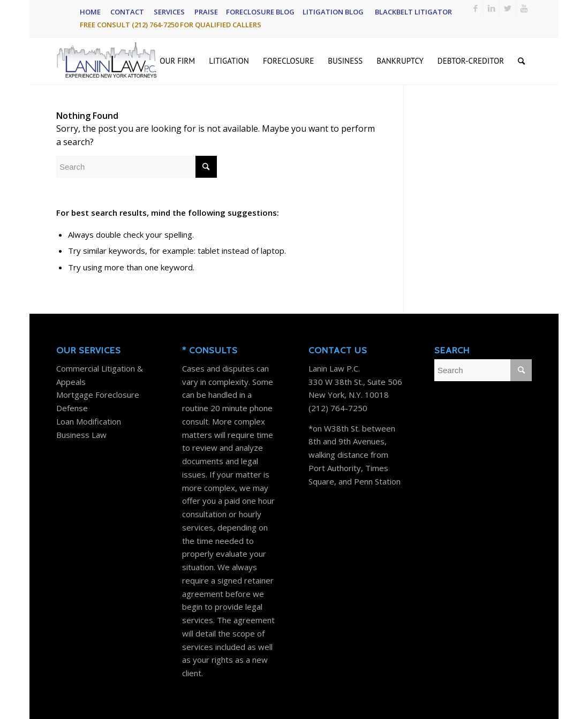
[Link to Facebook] (475, 8)
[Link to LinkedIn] (491, 8)
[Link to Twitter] (507, 8)
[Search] (521, 61)
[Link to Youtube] (524, 8)
